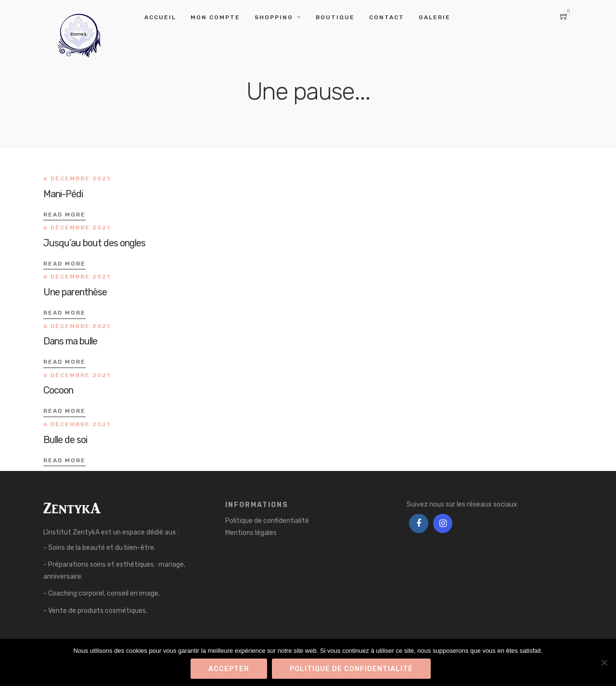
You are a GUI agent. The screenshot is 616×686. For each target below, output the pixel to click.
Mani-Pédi (63, 194)
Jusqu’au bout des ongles (94, 243)
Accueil (160, 17)
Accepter (229, 669)
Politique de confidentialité (267, 521)
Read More (64, 215)
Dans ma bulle (70, 341)
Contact (387, 17)
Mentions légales (251, 533)
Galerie (435, 17)
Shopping (274, 17)
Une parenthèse (75, 292)
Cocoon (58, 390)
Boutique (335, 17)
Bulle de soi (65, 440)
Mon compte (215, 17)
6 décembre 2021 (77, 178)
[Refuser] (604, 662)
